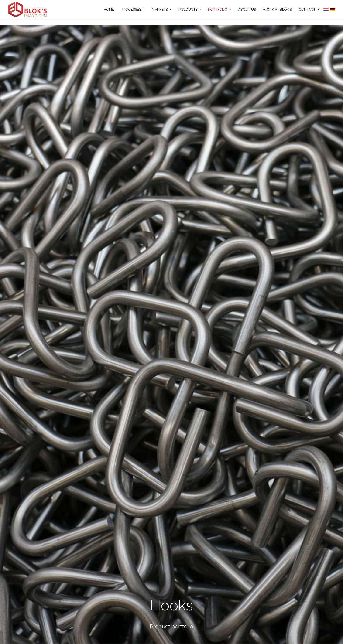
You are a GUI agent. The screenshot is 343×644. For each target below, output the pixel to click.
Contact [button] (308, 10)
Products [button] (189, 10)
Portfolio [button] (218, 10)
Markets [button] (160, 10)
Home (109, 10)
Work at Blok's (277, 10)
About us (247, 10)
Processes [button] (132, 10)
